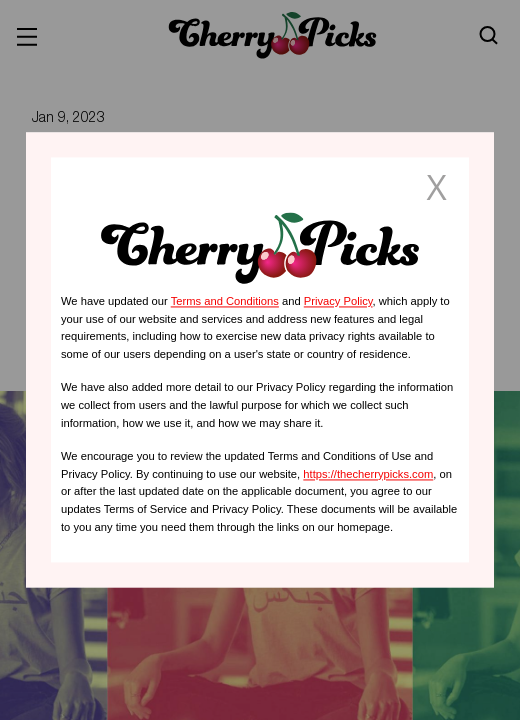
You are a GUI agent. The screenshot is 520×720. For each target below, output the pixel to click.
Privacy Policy (338, 301)
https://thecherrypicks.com (368, 474)
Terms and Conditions (225, 301)
